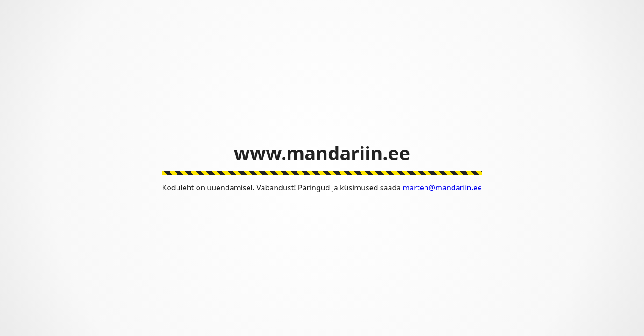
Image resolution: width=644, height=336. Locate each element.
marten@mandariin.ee (442, 188)
